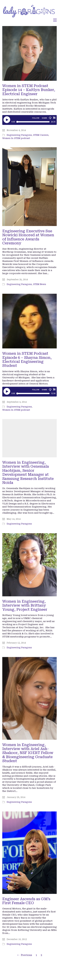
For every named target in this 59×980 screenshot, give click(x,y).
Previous (25, 955)
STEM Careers (41, 135)
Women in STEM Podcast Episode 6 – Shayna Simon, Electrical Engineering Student (27, 360)
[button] (55, 20)
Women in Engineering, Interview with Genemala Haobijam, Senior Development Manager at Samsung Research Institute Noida (28, 473)
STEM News (40, 284)
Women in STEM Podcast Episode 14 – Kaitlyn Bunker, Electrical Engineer (29, 90)
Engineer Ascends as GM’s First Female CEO (26, 901)
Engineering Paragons (19, 135)
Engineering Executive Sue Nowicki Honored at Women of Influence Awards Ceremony (28, 237)
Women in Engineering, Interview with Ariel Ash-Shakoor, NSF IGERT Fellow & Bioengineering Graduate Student (28, 753)
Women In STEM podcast (16, 138)
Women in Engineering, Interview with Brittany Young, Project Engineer (25, 605)
